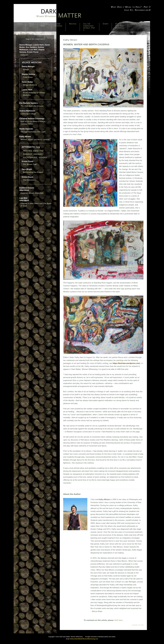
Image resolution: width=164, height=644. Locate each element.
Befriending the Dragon (33, 172)
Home (19, 24)
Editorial (24, 55)
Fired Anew (28, 77)
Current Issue (44, 25)
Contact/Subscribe (139, 24)
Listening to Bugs (28, 114)
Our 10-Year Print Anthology (120, 26)
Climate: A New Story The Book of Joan (36, 205)
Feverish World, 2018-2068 (32, 193)
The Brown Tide (30, 164)
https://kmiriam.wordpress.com (126, 363)
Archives (73, 24)
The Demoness (29, 180)
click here (118, 620)
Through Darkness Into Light (33, 132)
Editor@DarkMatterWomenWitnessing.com (84, 639)
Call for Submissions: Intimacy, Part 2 (89, 27)
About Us (31, 25)
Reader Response (58, 25)
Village (26, 69)
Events (106, 24)
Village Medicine (30, 85)
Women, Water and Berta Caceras (35, 140)
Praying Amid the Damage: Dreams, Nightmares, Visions (35, 154)
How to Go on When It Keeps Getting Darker (33, 123)
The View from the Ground (32, 106)
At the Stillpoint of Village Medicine (34, 94)
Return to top (138, 625)
